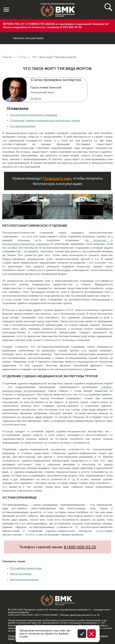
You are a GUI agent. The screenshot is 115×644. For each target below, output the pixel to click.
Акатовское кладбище (24, 580)
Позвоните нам (57, 178)
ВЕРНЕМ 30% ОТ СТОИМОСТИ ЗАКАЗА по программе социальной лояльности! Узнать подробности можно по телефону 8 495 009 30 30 (56, 26)
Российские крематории (26, 568)
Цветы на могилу (21, 574)
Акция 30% (14, 639)
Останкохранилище (23, 126)
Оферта (104, 636)
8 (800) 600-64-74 (6, 35)
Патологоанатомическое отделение (33, 115)
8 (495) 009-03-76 (80, 547)
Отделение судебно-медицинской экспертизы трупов (45, 120)
